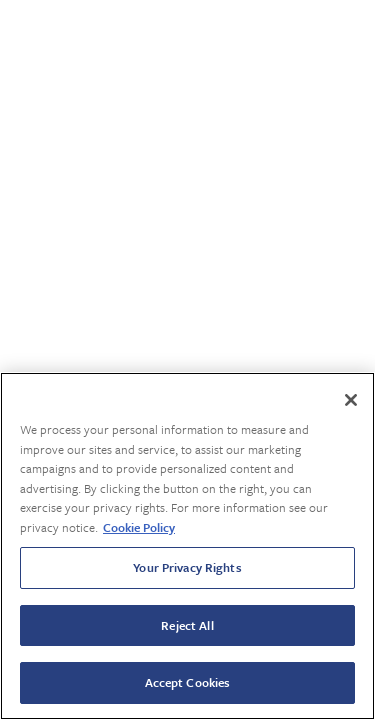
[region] (187, 546)
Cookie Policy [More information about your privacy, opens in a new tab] (139, 527)
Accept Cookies (188, 682)
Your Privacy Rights (187, 567)
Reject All (187, 625)
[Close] (351, 400)
